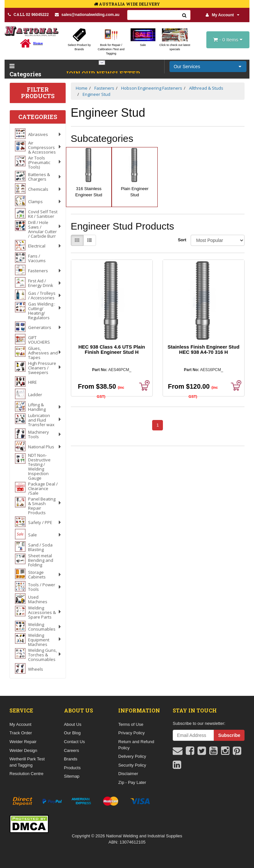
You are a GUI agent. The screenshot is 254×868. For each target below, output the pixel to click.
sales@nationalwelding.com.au (87, 15)
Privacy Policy (131, 733)
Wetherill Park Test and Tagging (27, 762)
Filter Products (38, 93)
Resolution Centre (26, 774)
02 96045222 (28, 14)
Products (72, 768)
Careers (71, 750)
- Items (228, 40)
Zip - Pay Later (132, 782)
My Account (223, 15)
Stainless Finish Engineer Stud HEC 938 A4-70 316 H (203, 349)
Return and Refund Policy (136, 745)
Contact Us (74, 742)
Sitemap (72, 776)
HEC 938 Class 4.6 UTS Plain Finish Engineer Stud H (112, 349)
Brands (71, 759)
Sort (182, 240)
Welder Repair (23, 742)
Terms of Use (131, 724)
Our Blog (72, 733)
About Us (73, 724)
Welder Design (23, 750)
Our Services (187, 67)
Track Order (21, 733)
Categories (23, 71)
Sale (143, 45)
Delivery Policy (132, 756)
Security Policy (132, 765)
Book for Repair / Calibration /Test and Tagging (111, 49)
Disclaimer (128, 774)
